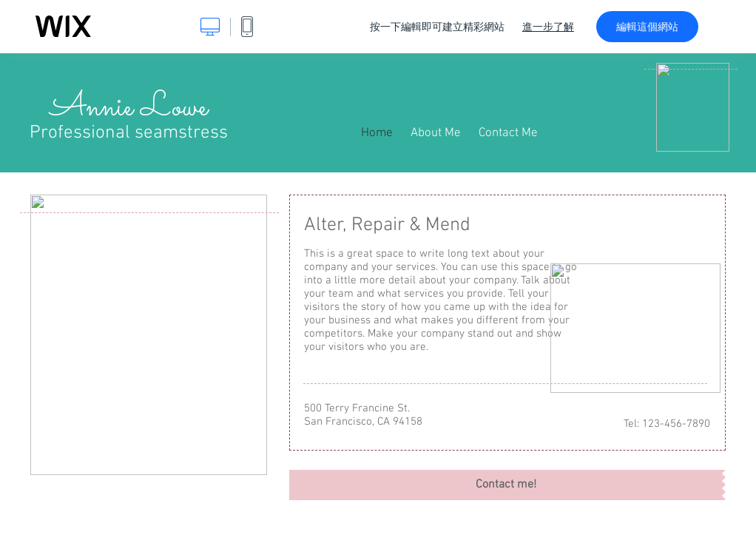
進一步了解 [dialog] (548, 27)
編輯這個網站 (647, 27)
